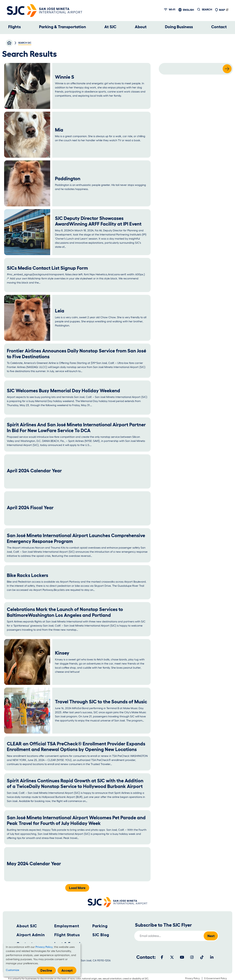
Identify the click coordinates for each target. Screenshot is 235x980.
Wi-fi (170, 9)
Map (220, 10)
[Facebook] (162, 957)
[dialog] (42, 960)
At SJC (110, 27)
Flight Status (67, 935)
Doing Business (179, 27)
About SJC (27, 926)
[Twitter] (172, 957)
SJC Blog (101, 935)
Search (207, 9)
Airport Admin (31, 935)
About (141, 27)
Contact (219, 27)
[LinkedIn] (212, 957)
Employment (67, 926)
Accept (67, 970)
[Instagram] (192, 957)
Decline (46, 970)
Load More (77, 888)
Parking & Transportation (63, 27)
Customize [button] (13, 970)
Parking (100, 926)
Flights (14, 27)
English (188, 10)
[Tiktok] (202, 957)
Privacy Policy (192, 978)
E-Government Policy (216, 978)
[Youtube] (182, 957)
